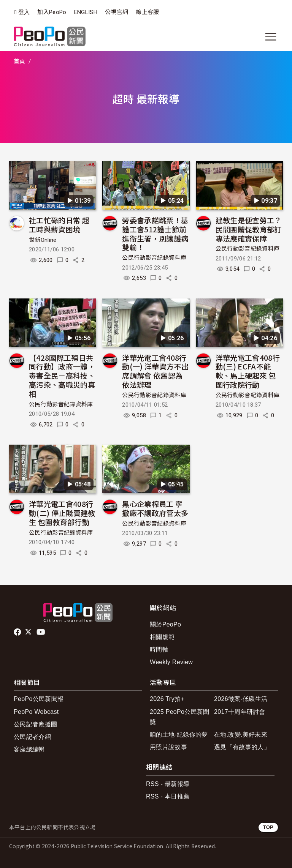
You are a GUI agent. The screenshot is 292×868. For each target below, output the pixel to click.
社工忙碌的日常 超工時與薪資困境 (59, 225)
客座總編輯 (29, 749)
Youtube (41, 632)
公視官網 (117, 12)
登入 (24, 12)
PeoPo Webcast (36, 712)
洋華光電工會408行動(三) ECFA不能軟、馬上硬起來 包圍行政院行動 (248, 371)
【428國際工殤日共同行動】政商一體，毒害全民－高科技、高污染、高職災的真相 (62, 376)
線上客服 (147, 12)
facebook (18, 632)
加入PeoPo (52, 12)
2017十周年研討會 (240, 712)
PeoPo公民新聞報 (39, 699)
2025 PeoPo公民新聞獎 (180, 717)
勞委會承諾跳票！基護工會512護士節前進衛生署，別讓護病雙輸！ (155, 234)
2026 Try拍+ (167, 699)
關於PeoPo (165, 624)
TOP (268, 827)
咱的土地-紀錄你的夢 (179, 735)
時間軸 (159, 649)
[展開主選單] (271, 37)
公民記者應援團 (35, 724)
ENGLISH (86, 12)
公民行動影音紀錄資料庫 (154, 258)
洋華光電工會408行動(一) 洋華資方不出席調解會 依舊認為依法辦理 (155, 371)
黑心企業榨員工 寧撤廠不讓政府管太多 (155, 508)
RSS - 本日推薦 (168, 796)
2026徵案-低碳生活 (241, 699)
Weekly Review (171, 662)
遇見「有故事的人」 (242, 747)
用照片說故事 (168, 747)
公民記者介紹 (32, 737)
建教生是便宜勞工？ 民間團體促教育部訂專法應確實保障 (252, 229)
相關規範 (162, 637)
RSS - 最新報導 (168, 784)
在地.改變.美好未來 (241, 735)
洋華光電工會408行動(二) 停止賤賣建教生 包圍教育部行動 (62, 513)
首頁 (20, 62)
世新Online (43, 240)
